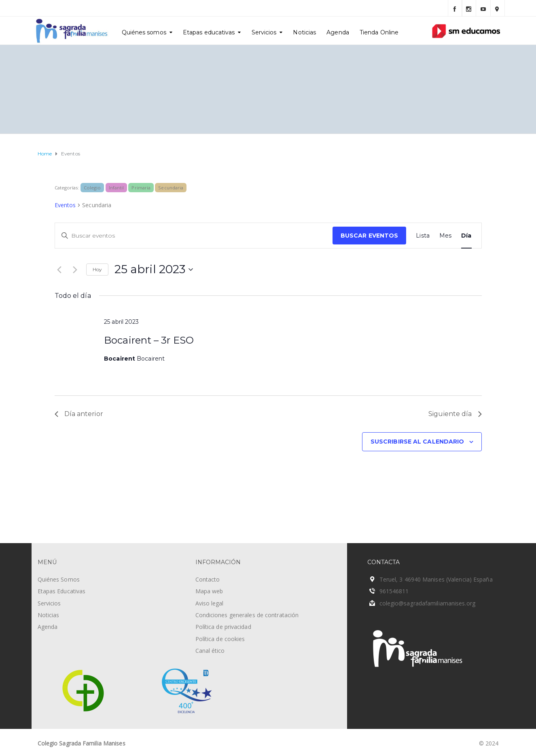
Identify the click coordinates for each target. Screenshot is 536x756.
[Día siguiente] (75, 270)
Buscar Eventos (369, 236)
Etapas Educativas (62, 591)
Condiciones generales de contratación (247, 615)
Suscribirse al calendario (417, 442)
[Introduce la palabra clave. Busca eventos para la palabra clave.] (194, 236)
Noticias (304, 32)
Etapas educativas (209, 32)
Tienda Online (379, 32)
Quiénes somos (144, 32)
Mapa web (209, 591)
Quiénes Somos (59, 579)
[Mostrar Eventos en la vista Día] (466, 236)
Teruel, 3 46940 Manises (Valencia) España (436, 579)
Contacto (208, 579)
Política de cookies (220, 639)
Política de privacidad (223, 627)
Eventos (65, 205)
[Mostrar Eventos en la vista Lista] (423, 236)
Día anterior (79, 414)
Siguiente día (455, 414)
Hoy (97, 269)
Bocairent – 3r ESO (149, 340)
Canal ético (210, 651)
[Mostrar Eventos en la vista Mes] (445, 236)
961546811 (394, 591)
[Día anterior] (59, 270)
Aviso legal (210, 603)
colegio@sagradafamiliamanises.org (427, 603)
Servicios (264, 32)
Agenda (338, 32)
